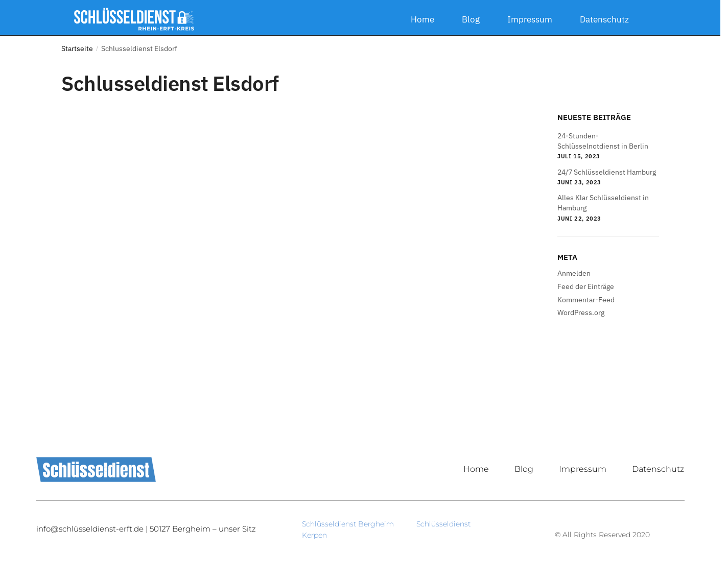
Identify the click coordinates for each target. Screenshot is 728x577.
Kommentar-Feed (586, 300)
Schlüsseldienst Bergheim (359, 524)
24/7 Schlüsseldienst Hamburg (607, 172)
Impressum (530, 19)
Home (422, 19)
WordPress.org (581, 312)
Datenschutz (604, 19)
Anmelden (574, 273)
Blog (471, 19)
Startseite (77, 49)
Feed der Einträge (586, 286)
